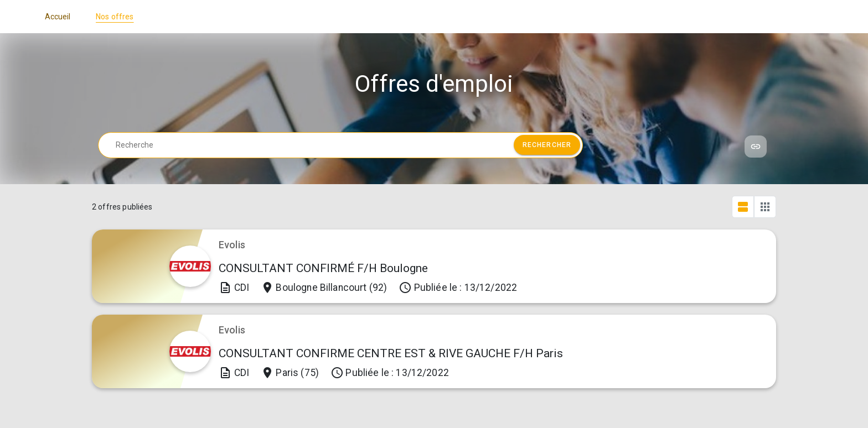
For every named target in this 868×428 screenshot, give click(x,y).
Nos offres (115, 17)
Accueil (58, 17)
